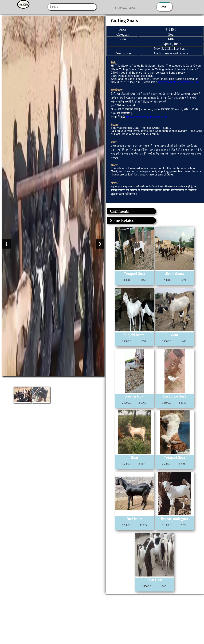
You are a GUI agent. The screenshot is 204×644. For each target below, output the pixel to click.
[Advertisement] (102, 619)
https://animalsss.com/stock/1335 (179, 82)
